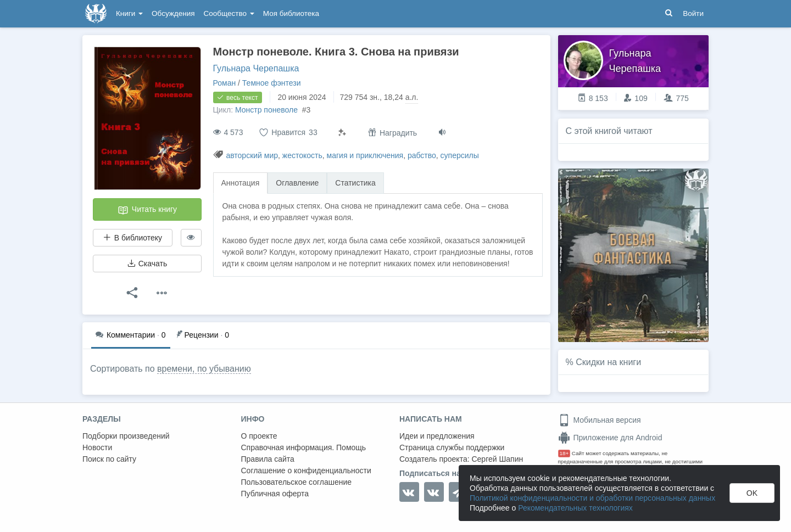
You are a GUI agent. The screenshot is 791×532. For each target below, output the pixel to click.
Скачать (147, 264)
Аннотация (241, 183)
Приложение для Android (610, 438)
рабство (422, 155)
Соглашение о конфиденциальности (306, 471)
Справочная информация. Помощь (304, 447)
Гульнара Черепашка (256, 68)
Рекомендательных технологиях (575, 508)
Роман (225, 83)
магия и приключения (365, 155)
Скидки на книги (608, 362)
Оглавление (297, 183)
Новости (97, 447)
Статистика (355, 183)
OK (752, 493)
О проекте (259, 436)
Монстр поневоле (268, 110)
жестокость (302, 155)
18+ (564, 453)
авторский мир (252, 155)
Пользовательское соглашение (297, 482)
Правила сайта (268, 459)
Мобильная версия (600, 420)
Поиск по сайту (109, 459)
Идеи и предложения (437, 436)
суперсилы (460, 155)
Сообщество (229, 13)
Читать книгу (147, 210)
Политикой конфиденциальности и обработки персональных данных (592, 498)
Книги (129, 13)
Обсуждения (173, 13)
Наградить (392, 133)
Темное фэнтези (272, 83)
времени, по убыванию (204, 369)
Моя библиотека (291, 13)
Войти (693, 13)
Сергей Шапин (497, 459)
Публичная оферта (275, 494)
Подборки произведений (126, 436)
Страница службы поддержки (452, 447)
